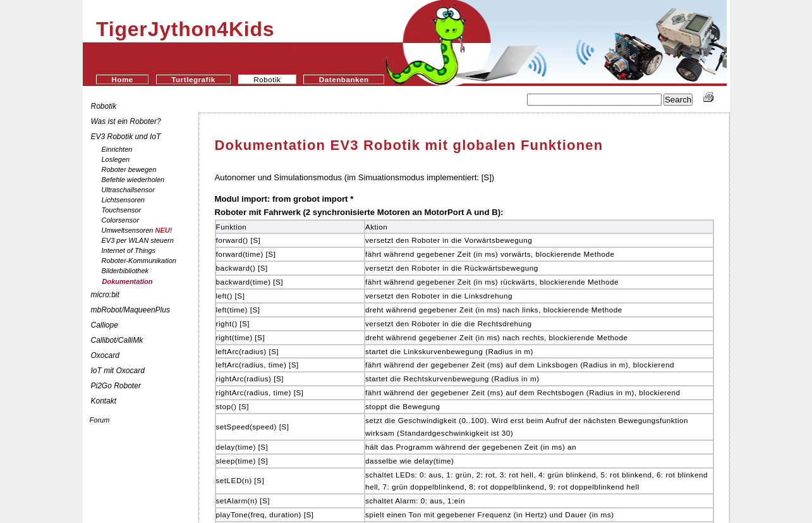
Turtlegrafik (193, 79)
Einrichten (117, 149)
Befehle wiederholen (133, 180)
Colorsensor (120, 220)
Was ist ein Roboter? (126, 121)
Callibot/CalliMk (117, 340)
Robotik (104, 106)
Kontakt (104, 401)
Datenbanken (344, 79)
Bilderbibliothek (125, 271)
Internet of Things (129, 250)
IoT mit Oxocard (119, 371)
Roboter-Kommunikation (139, 261)
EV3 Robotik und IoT (126, 137)
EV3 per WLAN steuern (138, 240)
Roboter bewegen (129, 169)
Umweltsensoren (137, 230)
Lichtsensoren (124, 200)
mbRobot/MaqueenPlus (130, 310)
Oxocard (105, 355)
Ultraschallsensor (128, 190)
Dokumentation (128, 281)
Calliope (105, 325)
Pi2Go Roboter (116, 386)
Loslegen (116, 159)
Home (122, 79)
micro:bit (105, 295)
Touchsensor (122, 210)
